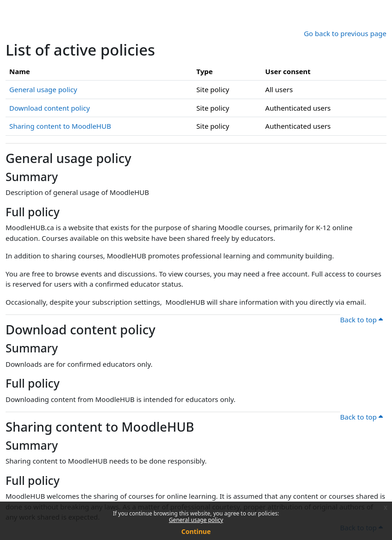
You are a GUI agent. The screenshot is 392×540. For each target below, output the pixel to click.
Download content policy (50, 108)
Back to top (361, 320)
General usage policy (196, 520)
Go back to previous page (345, 33)
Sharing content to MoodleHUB (60, 126)
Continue (196, 531)
